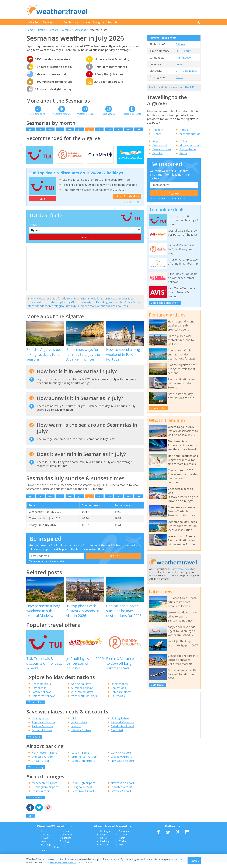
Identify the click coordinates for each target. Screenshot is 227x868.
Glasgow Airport (121, 763)
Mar (50, 129)
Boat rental (160, 145)
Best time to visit (38, 114)
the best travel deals (179, 569)
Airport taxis (160, 141)
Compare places (121, 698)
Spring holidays (81, 690)
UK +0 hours (184, 51)
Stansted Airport (43, 763)
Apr (60, 129)
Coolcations (118, 694)
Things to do (188, 149)
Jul (89, 129)
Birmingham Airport (84, 763)
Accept (194, 861)
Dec (138, 129)
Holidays (158, 130)
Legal (44, 847)
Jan (31, 129)
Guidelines (66, 844)
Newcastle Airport (123, 767)
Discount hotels (42, 736)
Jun (80, 129)
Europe (41, 30)
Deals (68, 22)
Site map (46, 851)
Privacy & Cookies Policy (63, 862)
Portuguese (183, 57)
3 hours (181, 44)
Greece (123, 841)
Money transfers (190, 145)
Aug (99, 129)
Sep (109, 129)
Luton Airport (80, 759)
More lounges (36, 803)
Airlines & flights (42, 732)
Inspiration (82, 22)
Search (112, 22)
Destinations (52, 22)
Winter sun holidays (84, 702)
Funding (64, 847)
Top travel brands (43, 728)
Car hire (157, 153)
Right (179, 77)
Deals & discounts (132, 114)
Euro (179, 64)
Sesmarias (80, 30)
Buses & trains (162, 149)
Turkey (123, 847)
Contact (45, 841)
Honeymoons (119, 690)
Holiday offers (41, 724)
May (70, 129)
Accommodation (190, 134)
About (44, 837)
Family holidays (42, 698)
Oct (119, 129)
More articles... (158, 408)
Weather (34, 22)
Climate (104, 851)
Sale (42, 205)
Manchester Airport (44, 759)
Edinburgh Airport (83, 767)
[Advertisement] (146, 10)
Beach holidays (41, 690)
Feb (41, 129)
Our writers (66, 841)
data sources (119, 312)
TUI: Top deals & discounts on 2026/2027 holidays (76, 179)
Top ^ (30, 822)
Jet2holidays (79, 728)
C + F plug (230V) (186, 71)
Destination (35, 231)
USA (121, 851)
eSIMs (183, 141)
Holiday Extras (120, 724)
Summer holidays (82, 694)
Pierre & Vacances (122, 728)
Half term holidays (44, 702)
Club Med (117, 736)
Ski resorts (118, 702)
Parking (105, 847)
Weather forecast (85, 114)
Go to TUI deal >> (127, 202)
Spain (122, 844)
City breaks (39, 694)
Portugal (54, 30)
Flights (157, 134)
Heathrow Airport (83, 797)
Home (30, 30)
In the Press (60, 852)
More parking (36, 773)
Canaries (124, 837)
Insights (99, 22)
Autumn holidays (82, 698)
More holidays (36, 708)
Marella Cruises (81, 736)
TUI (74, 724)
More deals (34, 743)
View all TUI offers (133, 208)
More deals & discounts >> (165, 303)
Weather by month (62, 114)
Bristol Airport (41, 767)
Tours (183, 153)
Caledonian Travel (122, 732)
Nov (129, 129)
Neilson (76, 732)
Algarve (67, 30)
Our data (65, 837)
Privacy (45, 844)
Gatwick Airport (121, 759)
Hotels (184, 130)
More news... (157, 685)
